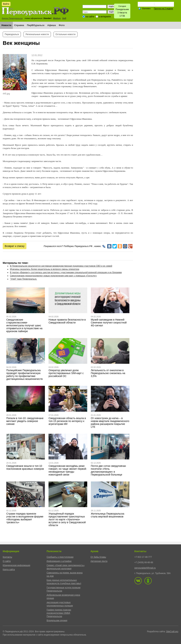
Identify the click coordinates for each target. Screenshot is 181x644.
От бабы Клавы (98, 557)
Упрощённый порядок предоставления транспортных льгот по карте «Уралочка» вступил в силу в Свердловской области (67, 519)
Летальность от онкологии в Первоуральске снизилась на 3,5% (108, 373)
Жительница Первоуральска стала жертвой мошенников (108, 515)
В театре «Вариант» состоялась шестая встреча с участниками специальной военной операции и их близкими (66, 272)
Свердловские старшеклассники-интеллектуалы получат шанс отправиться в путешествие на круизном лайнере (24, 325)
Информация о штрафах (59, 561)
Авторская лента (99, 561)
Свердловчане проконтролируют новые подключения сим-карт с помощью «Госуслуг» (53, 276)
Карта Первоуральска (12, 18)
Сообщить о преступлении (60, 557)
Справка (19, 25)
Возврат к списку (15, 246)
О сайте (7, 561)
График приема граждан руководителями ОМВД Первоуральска (59, 613)
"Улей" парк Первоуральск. (23, 279)
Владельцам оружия (57, 620)
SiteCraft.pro (172, 632)
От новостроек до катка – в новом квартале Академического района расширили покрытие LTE (110, 423)
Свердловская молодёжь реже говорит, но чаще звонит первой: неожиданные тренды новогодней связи (68, 470)
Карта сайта (9, 570)
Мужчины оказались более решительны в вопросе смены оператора (45, 269)
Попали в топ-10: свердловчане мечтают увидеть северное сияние (25, 421)
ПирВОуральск (36, 25)
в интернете (105, 17)
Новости (6, 25)
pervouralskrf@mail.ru (145, 568)
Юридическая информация (16, 565)
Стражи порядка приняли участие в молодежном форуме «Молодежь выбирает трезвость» (25, 518)
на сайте (90, 17)
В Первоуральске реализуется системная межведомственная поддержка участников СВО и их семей (61, 266)
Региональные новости (37, 34)
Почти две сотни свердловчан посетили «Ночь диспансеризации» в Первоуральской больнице (108, 470)
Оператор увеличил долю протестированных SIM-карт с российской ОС (66, 373)
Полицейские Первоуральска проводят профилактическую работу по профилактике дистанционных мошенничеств (24, 375)
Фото (62, 25)
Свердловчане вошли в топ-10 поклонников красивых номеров (25, 467)
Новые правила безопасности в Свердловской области (67, 321)
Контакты (7, 557)
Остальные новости (66, 34)
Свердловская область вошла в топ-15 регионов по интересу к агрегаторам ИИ (67, 421)
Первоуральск (12, 34)
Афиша (51, 25)
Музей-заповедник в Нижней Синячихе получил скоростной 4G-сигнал (109, 323)
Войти (6, 4)
